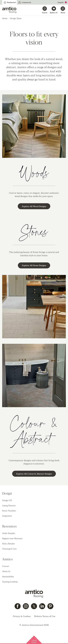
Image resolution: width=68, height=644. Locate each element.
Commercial (24, 2)
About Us (6, 571)
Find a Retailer (8, 543)
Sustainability (8, 576)
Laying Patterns (9, 505)
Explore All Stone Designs (34, 265)
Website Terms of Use (45, 616)
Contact (6, 566)
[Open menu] (63, 10)
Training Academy (10, 582)
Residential (9, 2)
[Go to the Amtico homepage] (9, 10)
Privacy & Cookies (22, 616)
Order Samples (9, 533)
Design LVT (7, 500)
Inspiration (7, 516)
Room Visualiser (9, 511)
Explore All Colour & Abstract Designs (34, 474)
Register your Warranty (12, 538)
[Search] (45, 10)
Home (5, 18)
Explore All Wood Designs (34, 206)
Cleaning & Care (9, 549)
